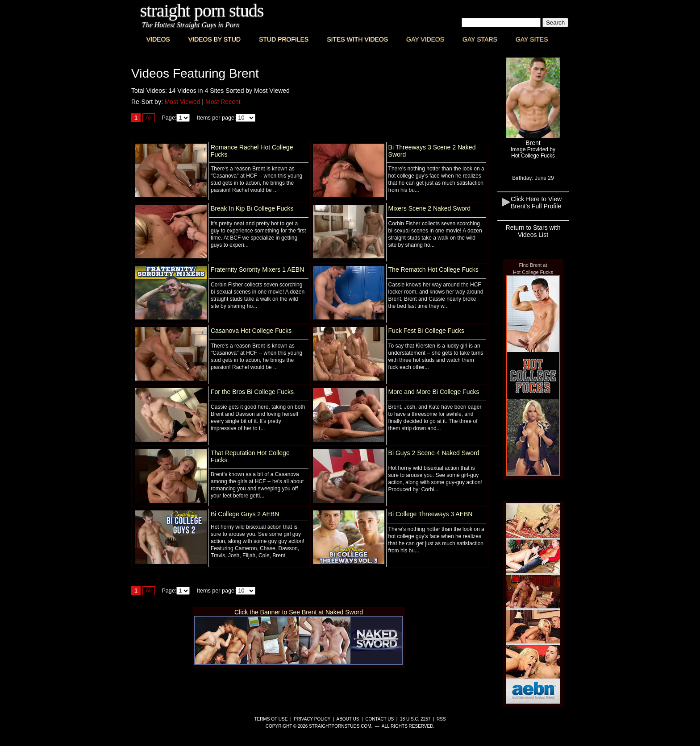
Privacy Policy (312, 719)
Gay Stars (480, 39)
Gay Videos (425, 39)
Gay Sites (532, 39)
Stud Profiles (284, 39)
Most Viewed (183, 102)
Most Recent (223, 102)
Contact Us (379, 719)
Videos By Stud (215, 39)
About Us (348, 719)
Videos (158, 39)
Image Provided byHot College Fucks (533, 153)
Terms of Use (271, 719)
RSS (441, 719)
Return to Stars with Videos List (533, 231)
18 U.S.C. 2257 (415, 719)
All (149, 118)
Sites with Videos (357, 39)
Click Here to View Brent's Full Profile (536, 203)
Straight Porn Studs (202, 10)
